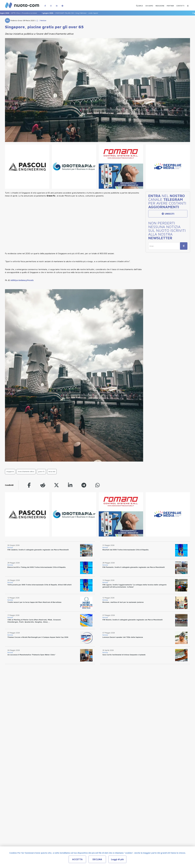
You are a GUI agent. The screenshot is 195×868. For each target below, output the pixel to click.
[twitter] (56, 485)
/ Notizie (42, 20)
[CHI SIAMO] (149, 5)
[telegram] (84, 485)
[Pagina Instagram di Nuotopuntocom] (51, 5)
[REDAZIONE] (160, 5)
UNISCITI (168, 214)
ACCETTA (77, 859)
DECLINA (97, 859)
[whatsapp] (97, 485)
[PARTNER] (170, 5)
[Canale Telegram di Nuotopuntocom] (62, 5)
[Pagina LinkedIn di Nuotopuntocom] (57, 5)
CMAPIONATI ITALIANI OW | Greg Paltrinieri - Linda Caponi (72, 13)
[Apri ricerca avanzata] (139, 5)
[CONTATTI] (180, 5)
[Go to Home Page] (37, 20)
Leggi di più (117, 859)
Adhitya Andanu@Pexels (22, 280)
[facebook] (29, 485)
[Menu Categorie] (188, 5)
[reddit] (43, 485)
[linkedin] (70, 485)
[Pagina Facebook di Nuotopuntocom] (45, 5)
